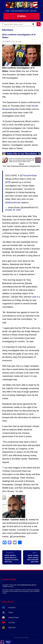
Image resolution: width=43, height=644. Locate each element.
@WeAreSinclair (13, 202)
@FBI (8, 182)
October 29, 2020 (13, 210)
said (34, 297)
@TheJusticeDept (28, 175)
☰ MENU (22, 16)
